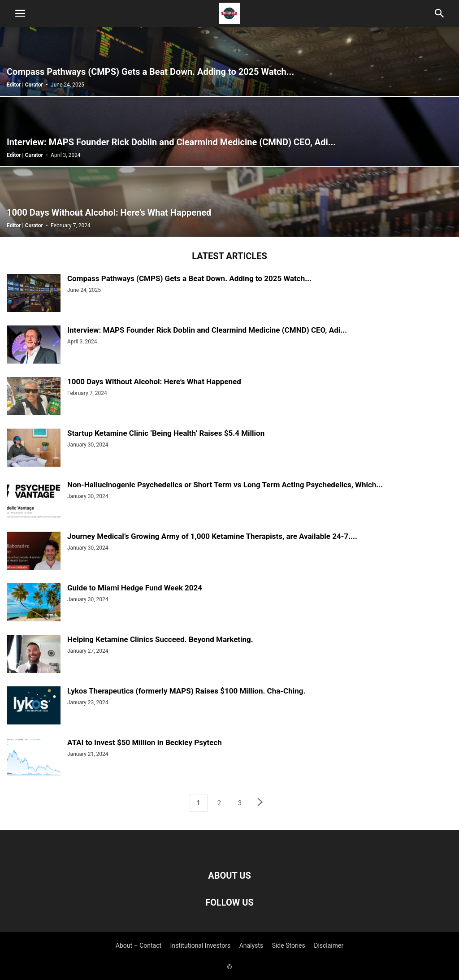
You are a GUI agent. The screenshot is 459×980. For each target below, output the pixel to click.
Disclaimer (329, 945)
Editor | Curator (25, 85)
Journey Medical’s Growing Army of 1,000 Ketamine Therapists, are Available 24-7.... (212, 536)
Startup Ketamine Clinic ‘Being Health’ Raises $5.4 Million (166, 433)
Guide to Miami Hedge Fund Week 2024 (135, 588)
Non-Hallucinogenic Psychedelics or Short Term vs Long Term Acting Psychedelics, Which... (225, 485)
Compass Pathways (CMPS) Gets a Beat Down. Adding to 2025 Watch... (189, 278)
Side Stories (289, 945)
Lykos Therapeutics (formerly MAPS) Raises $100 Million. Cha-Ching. (186, 691)
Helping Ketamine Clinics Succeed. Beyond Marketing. (160, 639)
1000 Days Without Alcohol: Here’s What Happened (154, 382)
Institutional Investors (201, 945)
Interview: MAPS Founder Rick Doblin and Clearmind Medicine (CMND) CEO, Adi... (207, 330)
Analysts (251, 945)
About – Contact (139, 945)
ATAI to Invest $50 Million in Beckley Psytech (145, 742)
